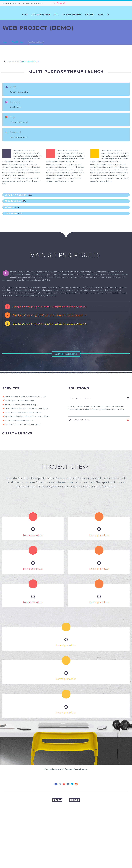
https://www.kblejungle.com (33, 3)
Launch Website (66, 354)
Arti (56, 15)
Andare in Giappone (41, 15)
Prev (57, 801)
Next (75, 801)
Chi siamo (90, 15)
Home (25, 15)
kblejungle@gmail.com (12, 3)
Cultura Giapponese (72, 15)
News (101, 15)
